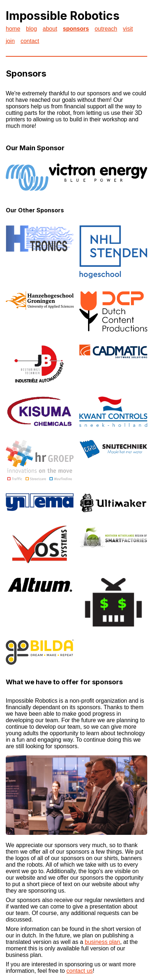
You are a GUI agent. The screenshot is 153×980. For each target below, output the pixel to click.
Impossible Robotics (63, 16)
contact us (80, 971)
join (10, 41)
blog (31, 29)
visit (128, 29)
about (50, 29)
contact (30, 41)
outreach (106, 29)
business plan (102, 942)
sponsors (76, 29)
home (13, 29)
